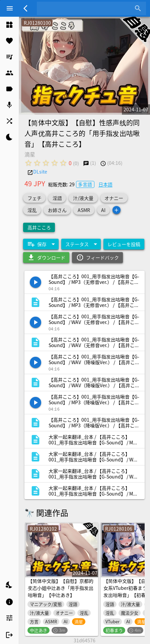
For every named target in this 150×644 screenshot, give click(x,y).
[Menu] (10, 8)
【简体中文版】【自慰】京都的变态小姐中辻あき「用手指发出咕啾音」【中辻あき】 (61, 588)
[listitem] (9, 25)
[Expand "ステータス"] (81, 244)
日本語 (105, 184)
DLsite (40, 172)
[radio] (28, 163)
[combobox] (86, 8)
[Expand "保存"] (41, 244)
